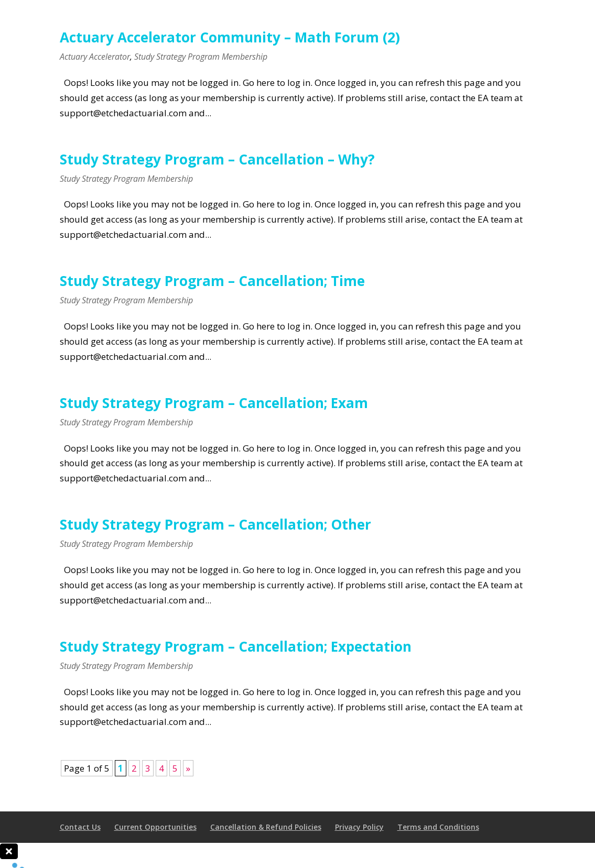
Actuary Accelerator (95, 57)
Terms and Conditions (438, 827)
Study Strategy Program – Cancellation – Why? (217, 159)
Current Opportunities (155, 827)
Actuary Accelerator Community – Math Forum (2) (230, 37)
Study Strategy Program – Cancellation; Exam (214, 403)
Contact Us (80, 827)
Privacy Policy (359, 827)
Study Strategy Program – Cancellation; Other (215, 524)
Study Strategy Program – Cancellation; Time (212, 281)
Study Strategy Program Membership (201, 57)
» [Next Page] (188, 768)
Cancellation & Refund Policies (266, 827)
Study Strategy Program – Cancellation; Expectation (236, 646)
